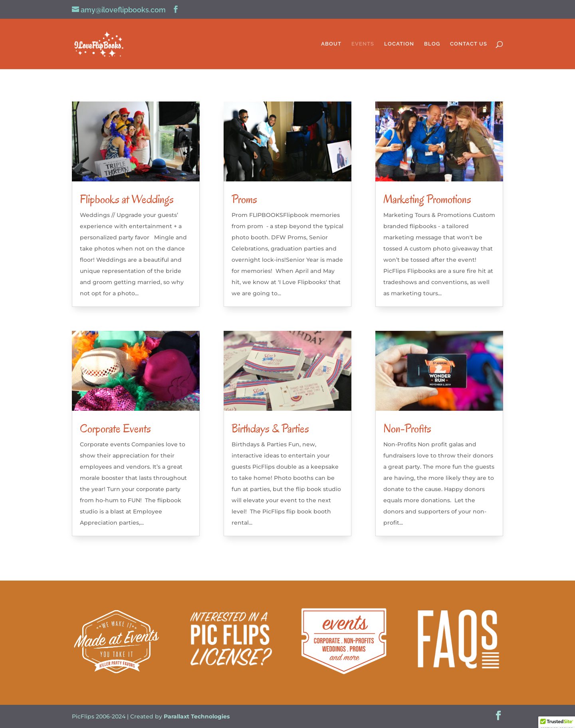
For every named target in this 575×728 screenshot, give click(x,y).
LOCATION (399, 44)
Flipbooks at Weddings (127, 199)
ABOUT (331, 44)
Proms (244, 199)
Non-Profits (407, 429)
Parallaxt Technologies (197, 716)
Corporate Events (115, 429)
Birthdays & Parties (270, 429)
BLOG (432, 44)
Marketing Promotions (427, 199)
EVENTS (363, 44)
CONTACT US (469, 44)
